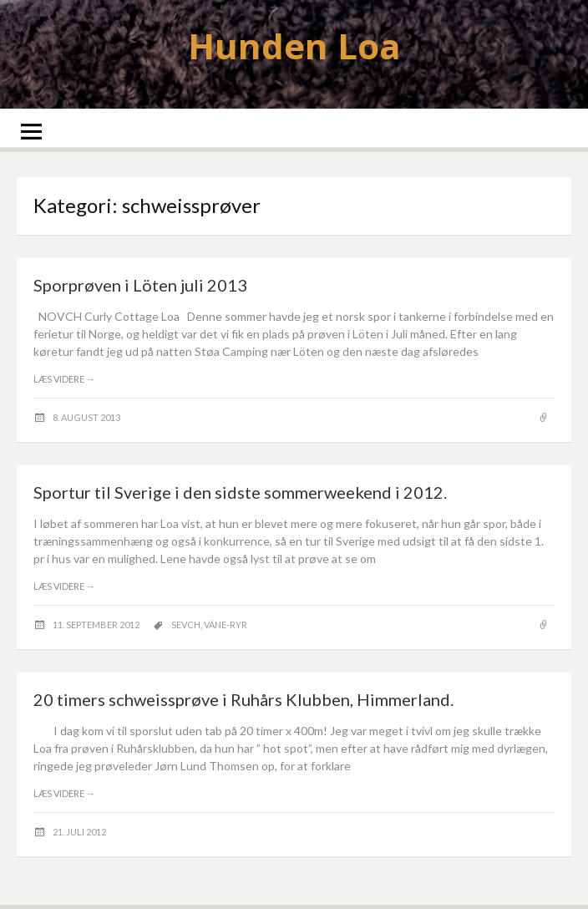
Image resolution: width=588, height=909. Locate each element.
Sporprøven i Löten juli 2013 (140, 285)
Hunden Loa (294, 46)
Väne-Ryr (226, 625)
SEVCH (186, 625)
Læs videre (64, 379)
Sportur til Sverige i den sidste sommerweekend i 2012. (240, 492)
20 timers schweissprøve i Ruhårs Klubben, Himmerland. (243, 699)
